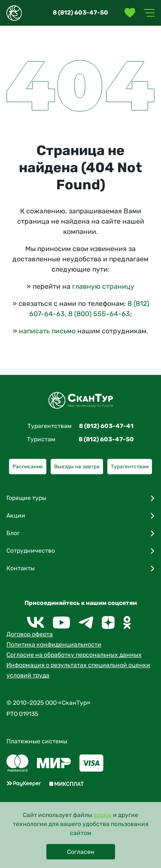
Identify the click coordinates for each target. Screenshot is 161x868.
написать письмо (47, 331)
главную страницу (103, 286)
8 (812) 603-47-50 (80, 13)
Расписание (28, 467)
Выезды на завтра (77, 467)
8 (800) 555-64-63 (99, 314)
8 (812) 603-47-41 (106, 426)
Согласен (81, 852)
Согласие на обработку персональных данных (74, 655)
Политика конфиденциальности (54, 645)
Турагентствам (130, 467)
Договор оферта (30, 634)
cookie (103, 815)
